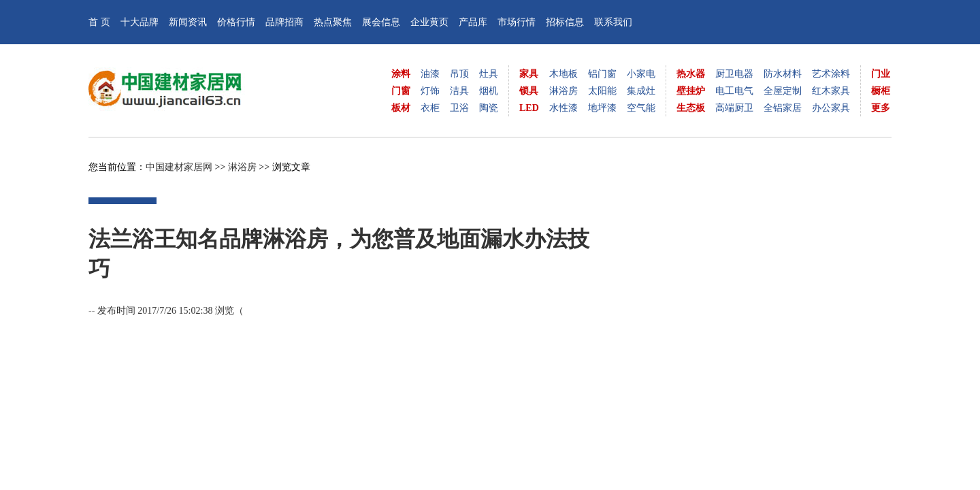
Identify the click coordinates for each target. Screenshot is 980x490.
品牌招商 (284, 22)
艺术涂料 (831, 74)
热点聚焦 (333, 22)
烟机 (489, 91)
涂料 (401, 74)
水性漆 (563, 108)
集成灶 (641, 91)
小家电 (641, 74)
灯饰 (430, 91)
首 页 (99, 22)
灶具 (489, 74)
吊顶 (459, 74)
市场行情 (517, 22)
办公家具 (831, 108)
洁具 (459, 91)
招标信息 (565, 22)
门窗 (401, 91)
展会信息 (381, 22)
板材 (401, 108)
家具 (529, 74)
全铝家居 (783, 108)
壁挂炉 (691, 91)
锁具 (529, 91)
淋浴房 (563, 91)
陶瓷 (489, 108)
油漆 (430, 74)
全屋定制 (783, 91)
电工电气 (734, 91)
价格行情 (236, 22)
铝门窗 (602, 74)
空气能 (641, 108)
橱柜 (881, 91)
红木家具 (831, 91)
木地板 (563, 74)
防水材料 (783, 74)
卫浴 (459, 108)
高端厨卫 (734, 108)
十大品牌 (140, 22)
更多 (881, 108)
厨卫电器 (734, 74)
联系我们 (613, 22)
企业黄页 (429, 22)
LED (529, 108)
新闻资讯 (188, 22)
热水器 (691, 74)
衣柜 (430, 108)
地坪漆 (602, 108)
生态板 (691, 108)
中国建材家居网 (179, 167)
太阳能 (602, 91)
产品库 (473, 22)
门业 (881, 74)
